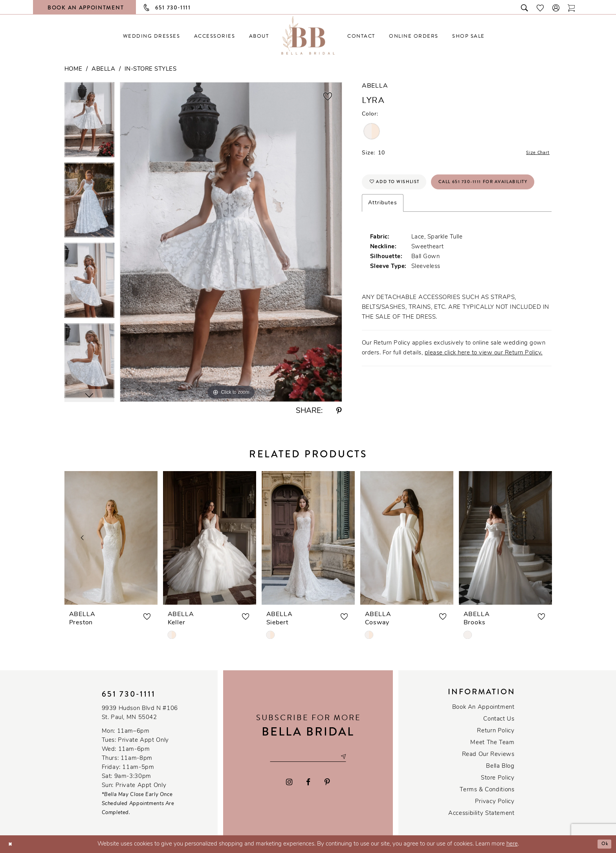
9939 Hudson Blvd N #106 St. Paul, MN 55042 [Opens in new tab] (140, 713)
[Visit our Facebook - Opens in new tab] (309, 784)
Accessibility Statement (481, 814)
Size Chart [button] (534, 154)
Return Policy (496, 731)
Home (73, 69)
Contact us (499, 719)
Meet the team (492, 743)
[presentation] (111, 538)
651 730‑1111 (129, 694)
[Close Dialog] (12, 844)
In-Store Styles (151, 69)
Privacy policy (495, 802)
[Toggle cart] (572, 7)
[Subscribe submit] (353, 757)
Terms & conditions (487, 790)
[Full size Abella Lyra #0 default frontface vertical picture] (231, 242)
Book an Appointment (483, 707)
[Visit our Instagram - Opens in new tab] (289, 784)
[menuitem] (151, 36)
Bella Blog (500, 766)
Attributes (383, 235)
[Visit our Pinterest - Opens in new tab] (327, 784)
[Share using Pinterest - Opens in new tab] (339, 411)
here (512, 844)
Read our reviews (488, 755)
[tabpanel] (89, 122)
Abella (103, 69)
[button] (556, 7)
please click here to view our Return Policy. (484, 385)
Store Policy (498, 778)
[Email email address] (308, 757)
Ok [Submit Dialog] (603, 844)
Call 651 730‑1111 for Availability (429, 212)
